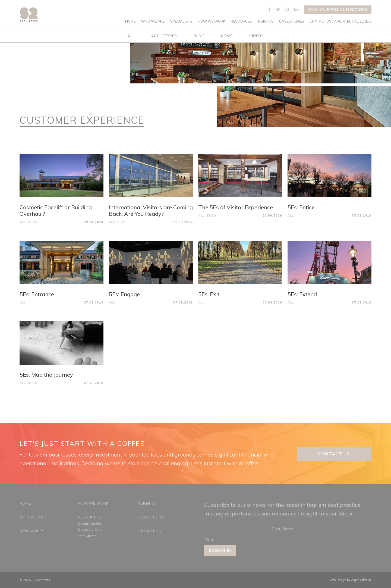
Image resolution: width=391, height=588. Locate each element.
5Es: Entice (301, 207)
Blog (199, 36)
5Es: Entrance (37, 294)
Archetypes (164, 36)
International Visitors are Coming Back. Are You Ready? (151, 210)
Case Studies (292, 21)
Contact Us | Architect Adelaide (340, 21)
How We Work (212, 21)
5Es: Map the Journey (46, 375)
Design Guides (90, 524)
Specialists (181, 21)
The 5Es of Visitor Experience (236, 207)
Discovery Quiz (90, 530)
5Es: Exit (209, 294)
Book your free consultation (338, 10)
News (227, 36)
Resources (241, 21)
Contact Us (334, 454)
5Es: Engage (124, 294)
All (131, 36)
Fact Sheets (87, 536)
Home (130, 21)
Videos (257, 36)
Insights (266, 21)
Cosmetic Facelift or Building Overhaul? (56, 210)
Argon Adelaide (361, 580)
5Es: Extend (302, 294)
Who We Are (153, 21)
